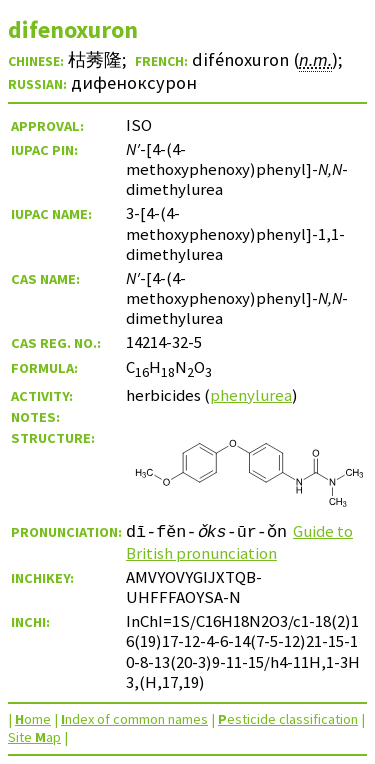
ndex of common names (134, 719)
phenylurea (251, 395)
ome (33, 719)
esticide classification (288, 719)
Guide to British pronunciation (239, 542)
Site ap (34, 737)
